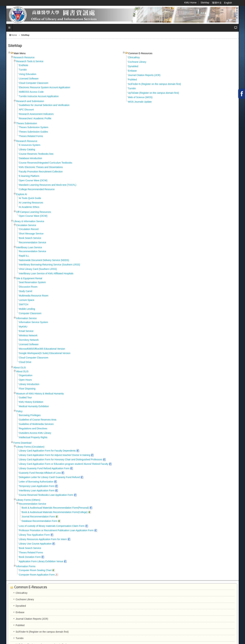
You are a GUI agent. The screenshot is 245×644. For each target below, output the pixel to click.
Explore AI (22, 194)
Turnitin (23, 70)
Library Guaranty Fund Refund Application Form (44, 468)
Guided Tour (25, 397)
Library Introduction (29, 384)
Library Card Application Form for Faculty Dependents (47, 451)
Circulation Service (26, 225)
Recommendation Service (32, 242)
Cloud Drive (25, 362)
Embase (132, 71)
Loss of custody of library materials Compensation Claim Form (52, 526)
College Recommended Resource (37, 189)
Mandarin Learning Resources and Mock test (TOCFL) (48, 185)
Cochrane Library (137, 62)
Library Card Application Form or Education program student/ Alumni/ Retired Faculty (64, 464)
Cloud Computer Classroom (34, 83)
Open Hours (25, 380)
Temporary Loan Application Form (37, 486)
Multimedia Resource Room (34, 296)
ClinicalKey (134, 57)
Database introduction (30, 158)
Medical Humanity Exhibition (34, 406)
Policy (19, 411)
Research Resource (24, 57)
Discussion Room (28, 287)
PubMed (132, 80)
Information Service (26, 318)
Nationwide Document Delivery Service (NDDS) (44, 260)
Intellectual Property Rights (33, 437)
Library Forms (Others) (28, 500)
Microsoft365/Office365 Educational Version (42, 349)
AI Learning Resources (31, 203)
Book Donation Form (30, 557)
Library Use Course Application (35, 544)
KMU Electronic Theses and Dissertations (41, 167)
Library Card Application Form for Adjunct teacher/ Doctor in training (55, 455)
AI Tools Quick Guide (30, 198)
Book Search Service (30, 238)
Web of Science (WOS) (140, 97)
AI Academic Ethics (29, 207)
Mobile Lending (27, 309)
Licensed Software (29, 79)
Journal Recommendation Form (38, 517)
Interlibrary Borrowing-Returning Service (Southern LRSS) (49, 265)
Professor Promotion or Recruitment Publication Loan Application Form (56, 530)
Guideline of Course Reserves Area (38, 420)
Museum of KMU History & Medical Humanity (40, 394)
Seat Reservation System (32, 282)
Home (14, 35)
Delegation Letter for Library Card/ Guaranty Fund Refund (49, 477)
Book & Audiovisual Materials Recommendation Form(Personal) (55, 508)
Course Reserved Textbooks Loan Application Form (46, 495)
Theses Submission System (34, 127)
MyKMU (23, 327)
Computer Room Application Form (37, 575)
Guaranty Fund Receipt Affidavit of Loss (40, 473)
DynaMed (133, 66)
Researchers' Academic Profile (35, 118)
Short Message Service (31, 234)
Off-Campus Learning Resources (34, 212)
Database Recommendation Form (39, 521)
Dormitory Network (29, 340)
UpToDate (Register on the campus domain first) (153, 93)
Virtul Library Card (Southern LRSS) (38, 269)
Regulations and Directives (33, 428)
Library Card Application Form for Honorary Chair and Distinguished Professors (61, 459)
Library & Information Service (29, 221)
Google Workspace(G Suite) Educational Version (45, 353)
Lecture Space (27, 300)
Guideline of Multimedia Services (36, 424)
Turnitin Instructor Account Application (39, 96)
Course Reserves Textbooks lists (36, 154)
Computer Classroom (30, 313)
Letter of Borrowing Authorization (36, 482)
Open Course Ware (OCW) (33, 180)
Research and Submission (30, 101)
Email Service (26, 331)
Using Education (28, 74)
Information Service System (33, 322)
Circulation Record (29, 229)
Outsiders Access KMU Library (35, 433)
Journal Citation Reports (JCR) (144, 75)
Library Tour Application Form (34, 535)
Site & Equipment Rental (29, 278)
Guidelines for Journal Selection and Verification (44, 105)
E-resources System (30, 145)
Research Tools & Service (30, 61)
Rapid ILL (24, 256)
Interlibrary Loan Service (29, 247)
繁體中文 (217, 3)
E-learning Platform (29, 176)
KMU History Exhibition (31, 402)
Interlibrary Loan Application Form (37, 490)
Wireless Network (28, 335)
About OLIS (20, 367)
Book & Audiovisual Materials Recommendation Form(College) (55, 512)
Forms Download (22, 443)
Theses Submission (27, 123)
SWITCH (24, 304)
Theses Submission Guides (33, 132)
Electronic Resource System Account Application (44, 87)
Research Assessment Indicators (36, 114)
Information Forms (26, 566)
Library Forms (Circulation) (30, 447)
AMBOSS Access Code (31, 92)
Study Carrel (26, 291)
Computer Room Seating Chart (35, 570)
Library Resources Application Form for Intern (43, 539)
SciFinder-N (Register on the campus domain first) (154, 84)
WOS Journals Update (140, 102)
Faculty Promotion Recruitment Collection (41, 172)
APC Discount (26, 110)
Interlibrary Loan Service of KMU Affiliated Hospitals (46, 273)
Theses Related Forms (31, 136)
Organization (26, 375)
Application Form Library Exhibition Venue (41, 561)
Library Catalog (27, 149)
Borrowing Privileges (30, 415)
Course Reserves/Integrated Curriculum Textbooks (46, 163)
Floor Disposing (27, 389)
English (228, 3)
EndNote (23, 65)
